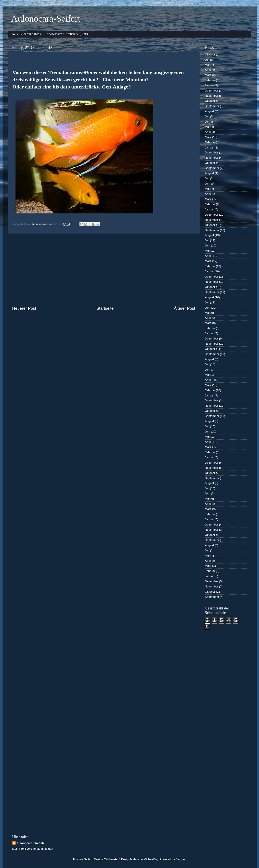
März (208, 75)
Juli (207, 60)
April (208, 70)
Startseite (105, 308)
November (212, 96)
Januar (209, 85)
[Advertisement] (104, 270)
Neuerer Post (24, 308)
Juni (208, 122)
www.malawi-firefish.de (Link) (68, 34)
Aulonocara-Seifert (46, 19)
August (209, 111)
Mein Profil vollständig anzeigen (33, 849)
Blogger (181, 859)
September (212, 106)
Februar (210, 80)
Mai (207, 65)
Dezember (212, 91)
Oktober (210, 54)
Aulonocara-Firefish (30, 843)
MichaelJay (151, 859)
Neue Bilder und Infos (26, 34)
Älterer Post (185, 308)
